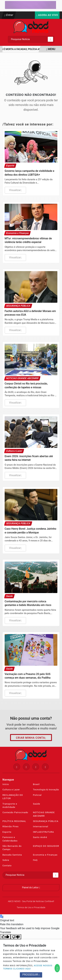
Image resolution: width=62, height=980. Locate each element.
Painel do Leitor (31, 888)
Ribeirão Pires (10, 826)
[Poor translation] (16, 937)
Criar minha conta (31, 738)
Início (6, 784)
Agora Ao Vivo (47, 15)
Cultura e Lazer (11, 789)
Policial (37, 795)
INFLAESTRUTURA (44, 832)
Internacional (41, 826)
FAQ (35, 860)
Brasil (36, 784)
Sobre (6, 860)
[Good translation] (5, 937)
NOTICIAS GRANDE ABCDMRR (44, 814)
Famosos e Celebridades (10, 839)
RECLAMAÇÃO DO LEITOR (13, 797)
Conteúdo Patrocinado (15, 812)
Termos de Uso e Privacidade (31, 907)
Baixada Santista (12, 855)
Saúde (37, 804)
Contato (7, 865)
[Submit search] (50, 39)
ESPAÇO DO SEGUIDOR (46, 846)
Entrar (9, 15)
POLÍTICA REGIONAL (14, 821)
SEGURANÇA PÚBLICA (46, 821)
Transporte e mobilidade (10, 805)
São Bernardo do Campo (12, 848)
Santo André (40, 837)
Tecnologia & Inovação (46, 789)
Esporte (7, 832)
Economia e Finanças (45, 855)
